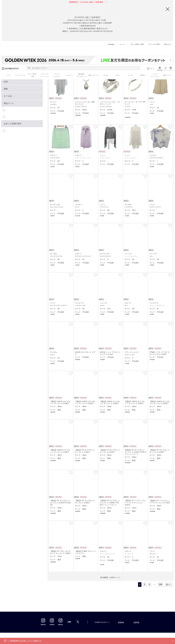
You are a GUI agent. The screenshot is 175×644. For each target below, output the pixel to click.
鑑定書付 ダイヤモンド (81, 75)
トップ (8, 75)
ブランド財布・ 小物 (32, 75)
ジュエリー (69, 75)
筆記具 (143, 75)
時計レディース (94, 75)
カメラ (130, 75)
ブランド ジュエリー (57, 75)
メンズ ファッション (155, 75)
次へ (168, 585)
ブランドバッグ (20, 75)
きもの (106, 75)
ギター (118, 75)
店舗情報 (121, 622)
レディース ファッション (45, 75)
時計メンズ (167, 75)
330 (160, 585)
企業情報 (136, 622)
